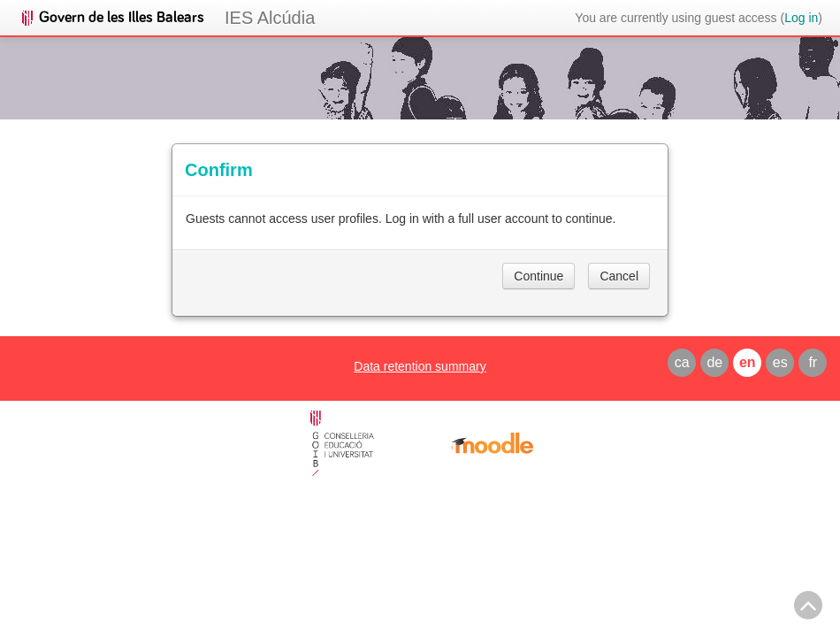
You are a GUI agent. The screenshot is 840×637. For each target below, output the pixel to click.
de (714, 362)
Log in (801, 18)
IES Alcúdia (270, 18)
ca (682, 362)
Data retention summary (420, 366)
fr (813, 362)
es (780, 362)
